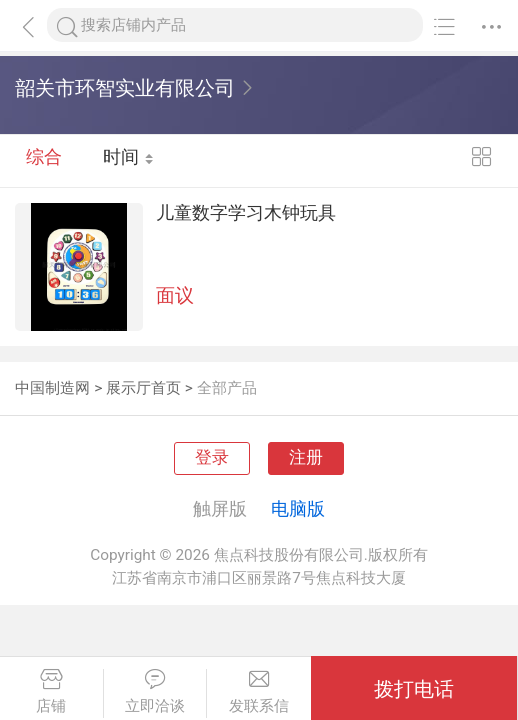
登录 (212, 457)
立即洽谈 (155, 691)
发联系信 (259, 691)
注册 (306, 457)
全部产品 (227, 388)
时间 (129, 160)
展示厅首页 (143, 388)
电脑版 (298, 508)
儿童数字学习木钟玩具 (430, 222)
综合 (44, 160)
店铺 (51, 691)
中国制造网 (52, 388)
